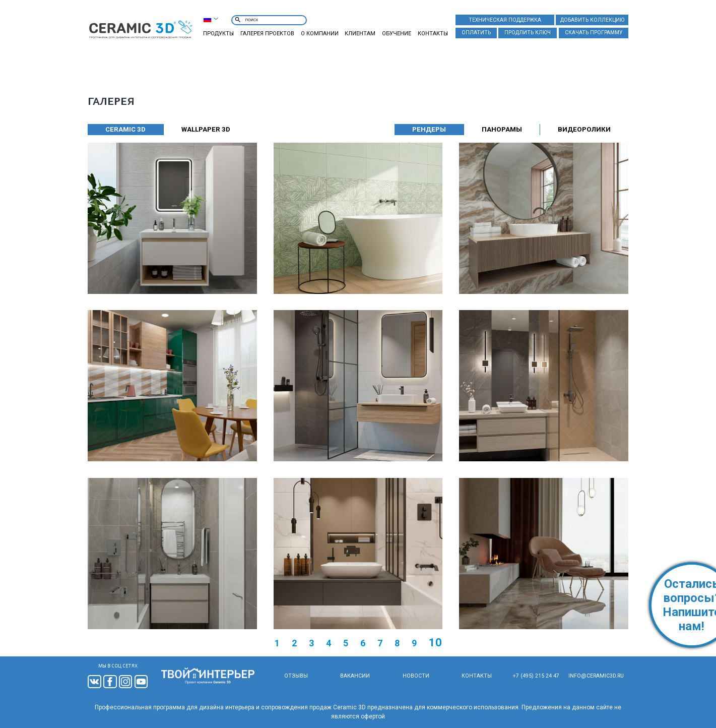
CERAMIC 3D (125, 129)
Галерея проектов (267, 34)
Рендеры (429, 129)
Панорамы (502, 129)
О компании (320, 34)
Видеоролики (584, 129)
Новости (415, 676)
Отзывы (296, 676)
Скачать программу (594, 33)
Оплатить (476, 33)
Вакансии (355, 676)
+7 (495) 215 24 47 (536, 676)
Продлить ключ (528, 33)
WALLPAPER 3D (206, 129)
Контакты (433, 34)
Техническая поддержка (505, 20)
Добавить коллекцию (592, 20)
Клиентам (360, 34)
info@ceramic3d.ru (596, 676)
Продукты (218, 34)
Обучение (397, 34)
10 (435, 643)
